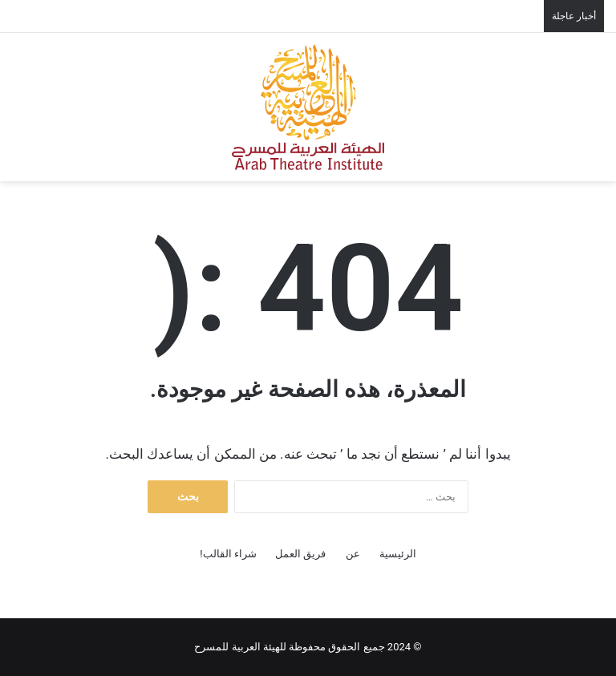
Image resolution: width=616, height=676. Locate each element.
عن (353, 554)
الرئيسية (398, 554)
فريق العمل (300, 554)
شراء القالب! (228, 554)
